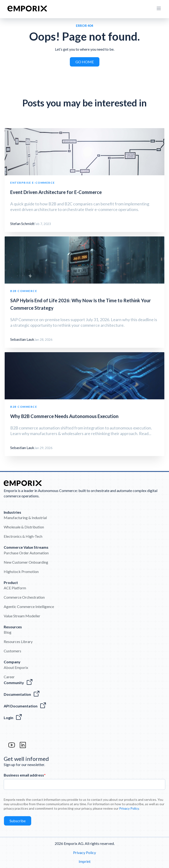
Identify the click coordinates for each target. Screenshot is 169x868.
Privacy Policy (129, 808)
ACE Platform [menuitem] (15, 588)
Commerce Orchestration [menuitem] (24, 597)
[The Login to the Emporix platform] (84, 718)
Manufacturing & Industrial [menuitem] (25, 518)
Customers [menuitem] (12, 651)
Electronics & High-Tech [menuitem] (23, 536)
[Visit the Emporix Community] (84, 683)
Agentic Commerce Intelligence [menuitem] (29, 606)
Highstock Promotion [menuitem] (21, 571)
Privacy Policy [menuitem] (84, 852)
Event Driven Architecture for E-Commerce (56, 192)
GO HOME (85, 62)
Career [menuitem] (9, 677)
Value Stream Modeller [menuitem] (22, 616)
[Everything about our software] (84, 694)
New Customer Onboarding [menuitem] (26, 562)
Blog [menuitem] (8, 632)
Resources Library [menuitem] (18, 641)
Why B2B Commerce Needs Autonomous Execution (64, 416)
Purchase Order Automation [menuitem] (26, 553)
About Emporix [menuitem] (16, 667)
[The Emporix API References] (84, 706)
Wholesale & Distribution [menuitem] (24, 527)
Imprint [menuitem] (85, 861)
